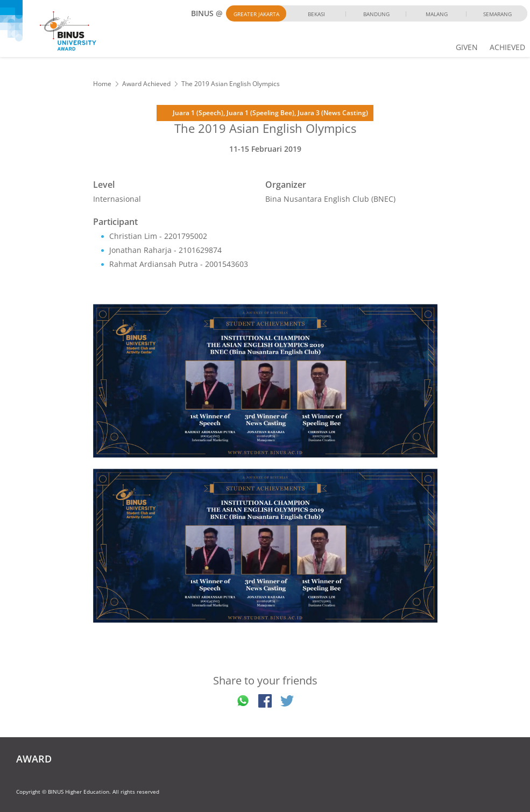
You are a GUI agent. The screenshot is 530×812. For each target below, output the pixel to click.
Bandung (376, 14)
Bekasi (316, 14)
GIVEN (467, 47)
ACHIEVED (507, 47)
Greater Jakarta (256, 14)
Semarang (497, 14)
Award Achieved (146, 84)
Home (102, 84)
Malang (437, 14)
